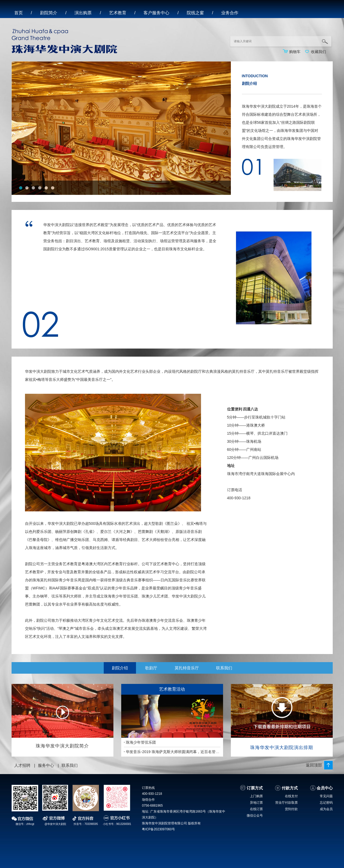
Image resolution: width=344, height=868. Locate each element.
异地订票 (256, 803)
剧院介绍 (120, 668)
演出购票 (83, 13)
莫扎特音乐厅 (187, 668)
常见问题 (326, 796)
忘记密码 (326, 803)
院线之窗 (195, 13)
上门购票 (256, 796)
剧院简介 (49, 13)
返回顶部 (314, 765)
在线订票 (256, 809)
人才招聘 (22, 765)
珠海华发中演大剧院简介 (62, 746)
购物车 (295, 52)
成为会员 (326, 809)
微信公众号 (255, 816)
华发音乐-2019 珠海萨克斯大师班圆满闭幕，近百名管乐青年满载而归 (183, 752)
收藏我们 (318, 52)
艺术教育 (118, 13)
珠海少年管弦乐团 (140, 742)
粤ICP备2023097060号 (158, 829)
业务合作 (230, 13)
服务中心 (46, 765)
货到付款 (291, 809)
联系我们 (224, 668)
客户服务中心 (156, 13)
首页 (19, 13)
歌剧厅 (151, 668)
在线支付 (291, 796)
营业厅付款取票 (286, 803)
